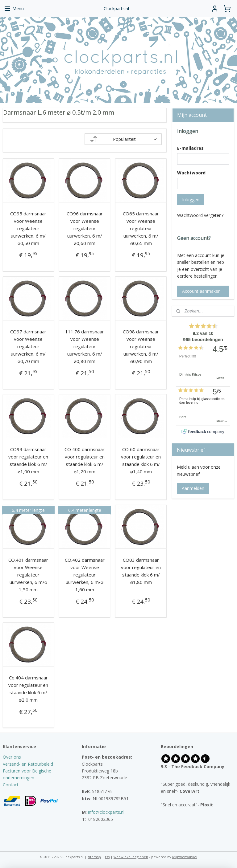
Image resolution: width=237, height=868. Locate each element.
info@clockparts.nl (106, 812)
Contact (11, 785)
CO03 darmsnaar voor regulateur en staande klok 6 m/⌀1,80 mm (141, 571)
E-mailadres (190, 148)
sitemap (94, 857)
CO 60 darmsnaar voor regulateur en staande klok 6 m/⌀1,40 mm (141, 461)
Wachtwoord (191, 173)
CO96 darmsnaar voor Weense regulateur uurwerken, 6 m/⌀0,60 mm (85, 229)
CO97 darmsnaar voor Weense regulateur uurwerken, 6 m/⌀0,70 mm (28, 346)
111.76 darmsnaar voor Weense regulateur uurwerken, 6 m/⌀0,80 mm (85, 346)
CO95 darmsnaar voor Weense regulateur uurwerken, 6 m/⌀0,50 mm (28, 229)
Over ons (12, 757)
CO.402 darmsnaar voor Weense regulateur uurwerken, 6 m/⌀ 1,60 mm (85, 575)
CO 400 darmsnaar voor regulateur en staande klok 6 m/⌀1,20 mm (85, 461)
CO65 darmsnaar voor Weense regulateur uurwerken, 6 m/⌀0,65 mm (141, 229)
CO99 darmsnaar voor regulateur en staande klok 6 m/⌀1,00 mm (28, 461)
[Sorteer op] (123, 139)
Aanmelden (193, 488)
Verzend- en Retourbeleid (28, 764)
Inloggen (191, 200)
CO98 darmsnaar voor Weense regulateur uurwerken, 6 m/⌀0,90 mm (141, 346)
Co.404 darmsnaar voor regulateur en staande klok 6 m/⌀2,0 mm (28, 689)
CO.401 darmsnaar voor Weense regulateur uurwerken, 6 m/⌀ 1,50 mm (28, 575)
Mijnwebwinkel (185, 857)
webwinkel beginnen (131, 857)
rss (107, 857)
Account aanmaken (201, 291)
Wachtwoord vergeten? (200, 215)
